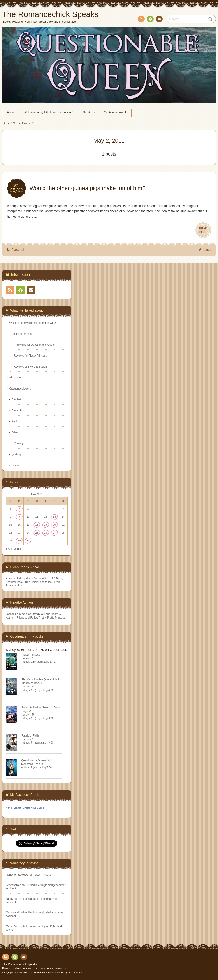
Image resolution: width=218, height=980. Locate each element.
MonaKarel (12, 912)
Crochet (16, 399)
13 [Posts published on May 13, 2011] (54, 517)
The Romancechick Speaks (20, 964)
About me (88, 113)
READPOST (203, 230)
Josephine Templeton (19, 614)
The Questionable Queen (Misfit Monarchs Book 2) (41, 681)
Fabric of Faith (30, 736)
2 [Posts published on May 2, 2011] (19, 509)
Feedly (150, 20)
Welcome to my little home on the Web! (49, 113)
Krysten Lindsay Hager (19, 579)
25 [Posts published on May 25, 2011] (37, 533)
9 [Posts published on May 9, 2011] (19, 517)
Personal (17, 250)
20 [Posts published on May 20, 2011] (54, 525)
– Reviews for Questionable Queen (35, 345)
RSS (141, 20)
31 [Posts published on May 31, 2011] (28, 541)
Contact (159, 20)
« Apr (9, 549)
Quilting (16, 454)
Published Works (22, 334)
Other (15, 432)
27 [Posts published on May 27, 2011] (54, 533)
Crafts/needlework (115, 113)
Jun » (18, 549)
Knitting (16, 421)
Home (11, 113)
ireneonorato (13, 885)
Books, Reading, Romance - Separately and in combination (35, 968)
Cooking (19, 443)
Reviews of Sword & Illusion (30, 367)
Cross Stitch (19, 411)
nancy (207, 250)
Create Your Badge (34, 808)
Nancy (10, 875)
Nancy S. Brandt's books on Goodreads (36, 650)
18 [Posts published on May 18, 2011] (37, 525)
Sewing (16, 465)
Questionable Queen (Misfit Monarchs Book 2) (37, 762)
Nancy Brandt (13, 808)
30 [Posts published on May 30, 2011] (19, 541)
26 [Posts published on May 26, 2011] (46, 533)
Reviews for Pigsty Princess (30, 356)
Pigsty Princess (31, 655)
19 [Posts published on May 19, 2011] (46, 525)
